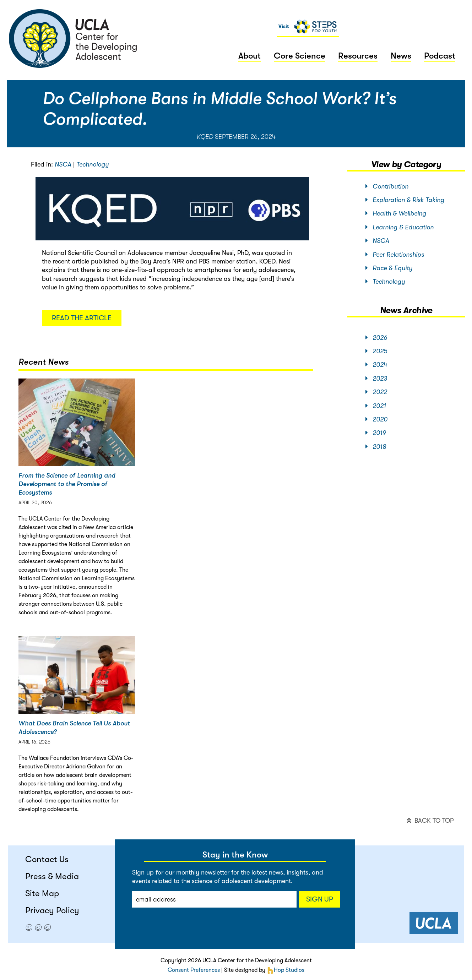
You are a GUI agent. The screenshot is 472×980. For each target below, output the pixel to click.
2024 (376, 365)
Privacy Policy (52, 910)
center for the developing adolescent (73, 39)
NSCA (63, 164)
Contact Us (47, 859)
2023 (376, 379)
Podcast (440, 56)
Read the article (82, 318)
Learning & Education (400, 227)
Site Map (42, 893)
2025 (376, 351)
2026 (376, 338)
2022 (376, 392)
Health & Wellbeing (396, 213)
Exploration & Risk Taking (405, 200)
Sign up (320, 899)
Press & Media (52, 876)
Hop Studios (286, 970)
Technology (93, 164)
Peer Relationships (395, 255)
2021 (376, 406)
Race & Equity (389, 268)
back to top (430, 821)
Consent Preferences (194, 970)
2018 (376, 447)
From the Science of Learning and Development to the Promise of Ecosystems (67, 484)
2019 (376, 433)
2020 (376, 419)
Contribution (387, 186)
